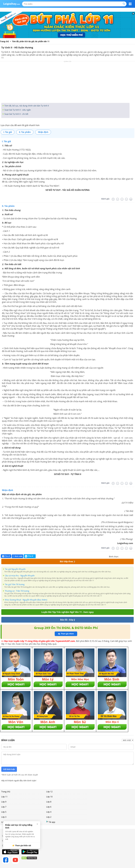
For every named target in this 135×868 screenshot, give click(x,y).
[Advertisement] (67, 83)
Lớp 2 (49, 817)
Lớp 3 (4, 817)
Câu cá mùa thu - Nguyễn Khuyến (20, 576)
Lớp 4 (49, 812)
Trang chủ (6, 792)
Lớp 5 (4, 812)
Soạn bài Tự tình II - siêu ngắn (17, 110)
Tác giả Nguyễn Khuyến (15, 569)
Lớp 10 (49, 797)
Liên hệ (5, 836)
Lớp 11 (4, 797)
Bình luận (17, 556)
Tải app (51, 822)
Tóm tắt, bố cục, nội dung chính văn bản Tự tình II (26, 106)
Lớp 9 (4, 802)
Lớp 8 (49, 802)
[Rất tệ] (113, 199)
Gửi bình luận (9, 769)
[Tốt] (126, 199)
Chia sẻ (6, 556)
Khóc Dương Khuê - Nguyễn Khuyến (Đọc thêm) (26, 600)
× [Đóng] (37, 824)
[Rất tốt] (131, 199)
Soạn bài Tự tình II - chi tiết (16, 114)
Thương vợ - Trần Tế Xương (17, 591)
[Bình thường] (122, 199)
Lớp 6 (49, 807)
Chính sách (7, 841)
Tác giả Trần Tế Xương (15, 584)
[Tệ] (118, 199)
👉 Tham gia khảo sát (22, 846)
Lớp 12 (49, 792)
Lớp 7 (4, 807)
